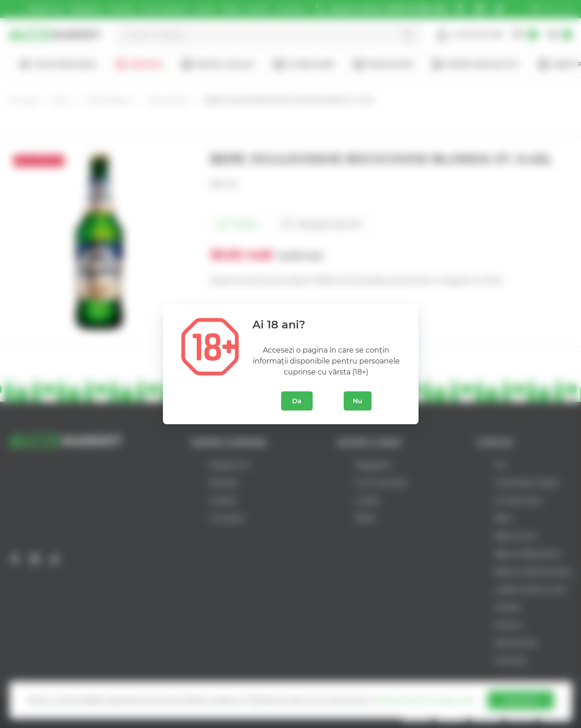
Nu (358, 401)
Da (297, 401)
